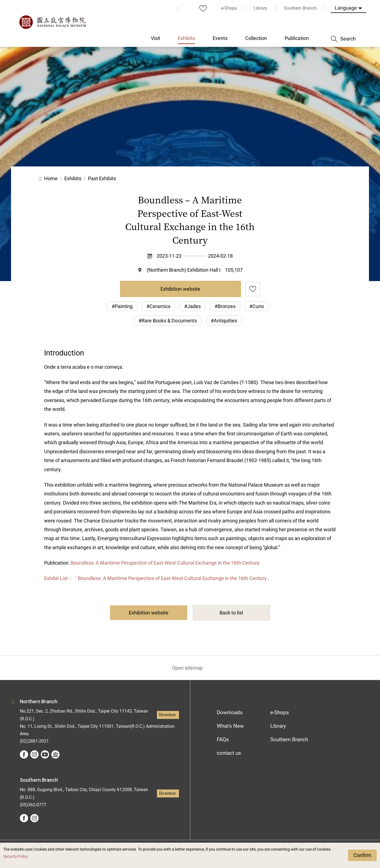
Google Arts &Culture (55, 754)
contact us (229, 753)
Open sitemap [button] (187, 668)
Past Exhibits (102, 178)
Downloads (230, 712)
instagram (34, 754)
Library (278, 726)
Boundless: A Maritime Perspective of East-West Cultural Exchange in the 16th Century (165, 563)
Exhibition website (180, 289)
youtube (45, 754)
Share (281, 179)
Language (346, 8)
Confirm (362, 855)
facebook (24, 754)
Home (51, 178)
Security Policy (16, 857)
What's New (230, 726)
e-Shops (280, 712)
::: (178, 8)
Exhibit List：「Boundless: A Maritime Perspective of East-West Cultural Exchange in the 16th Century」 (158, 578)
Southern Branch (289, 739)
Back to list (231, 613)
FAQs (223, 739)
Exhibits (73, 178)
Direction (167, 715)
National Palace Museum (52, 22)
